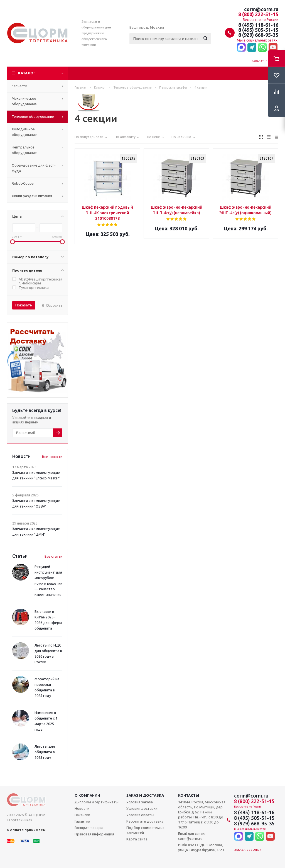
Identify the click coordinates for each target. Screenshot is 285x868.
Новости (82, 808)
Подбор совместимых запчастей (145, 830)
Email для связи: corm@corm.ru (192, 836)
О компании (87, 795)
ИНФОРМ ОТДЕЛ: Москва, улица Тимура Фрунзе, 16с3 (201, 847)
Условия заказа (140, 802)
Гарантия (82, 821)
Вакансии (82, 815)
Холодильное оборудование (24, 132)
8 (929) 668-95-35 (258, 35)
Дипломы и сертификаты (97, 802)
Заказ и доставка (145, 795)
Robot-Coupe (23, 183)
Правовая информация (94, 834)
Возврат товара (89, 828)
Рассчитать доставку (145, 821)
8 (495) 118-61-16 (258, 25)
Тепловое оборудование (33, 116)
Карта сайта (137, 839)
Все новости (52, 457)
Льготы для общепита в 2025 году (45, 752)
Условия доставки (142, 808)
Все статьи (53, 556)
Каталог (27, 73)
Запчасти (19, 86)
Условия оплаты (140, 815)
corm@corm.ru (261, 9)
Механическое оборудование (24, 101)
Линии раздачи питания (32, 196)
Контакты (189, 795)
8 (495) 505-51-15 (258, 30)
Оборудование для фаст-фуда (34, 168)
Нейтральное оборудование (24, 150)
